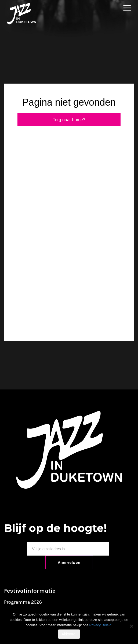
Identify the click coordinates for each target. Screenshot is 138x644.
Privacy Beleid (100, 625)
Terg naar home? (69, 120)
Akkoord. (69, 634)
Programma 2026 (23, 602)
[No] (131, 626)
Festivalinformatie (30, 591)
